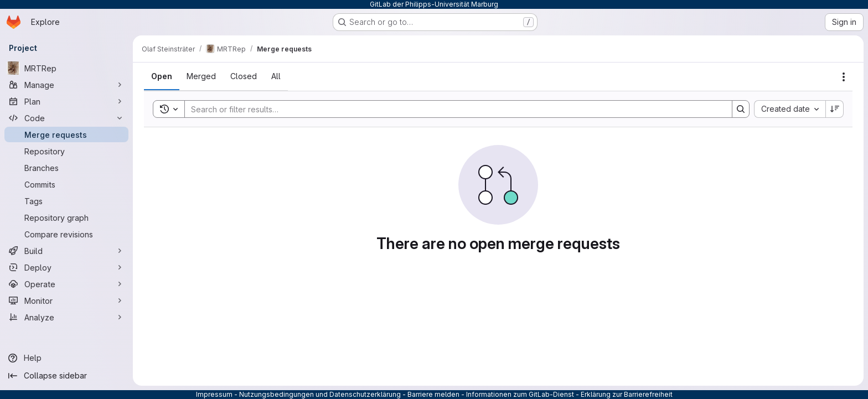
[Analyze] (66, 317)
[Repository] (66, 151)
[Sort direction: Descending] (835, 109)
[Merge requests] (66, 134)
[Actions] (844, 77)
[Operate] (66, 284)
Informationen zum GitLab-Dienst (520, 394)
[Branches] (66, 168)
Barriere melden (433, 394)
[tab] (162, 76)
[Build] (66, 251)
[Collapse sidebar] (66, 376)
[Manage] (66, 85)
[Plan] (66, 101)
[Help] (66, 358)
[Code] (66, 118)
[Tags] (66, 201)
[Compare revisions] (66, 234)
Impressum (214, 394)
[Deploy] (66, 267)
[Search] (453, 109)
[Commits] (66, 184)
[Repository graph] (66, 217)
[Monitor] (66, 300)
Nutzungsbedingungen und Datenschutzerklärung (320, 394)
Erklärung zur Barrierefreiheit (627, 394)
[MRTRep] (66, 68)
